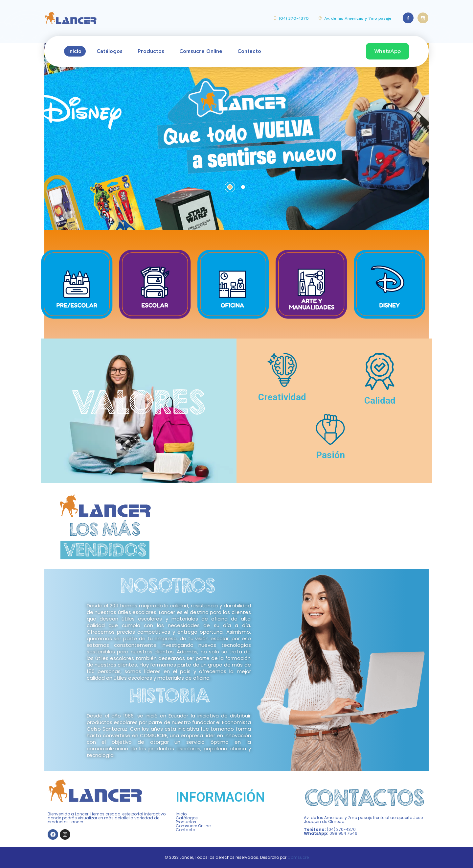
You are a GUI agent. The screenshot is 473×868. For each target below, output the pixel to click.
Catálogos (110, 51)
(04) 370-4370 (294, 18)
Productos (151, 51)
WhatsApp (387, 51)
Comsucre (298, 857)
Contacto (249, 51)
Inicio (75, 51)
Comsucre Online (201, 51)
